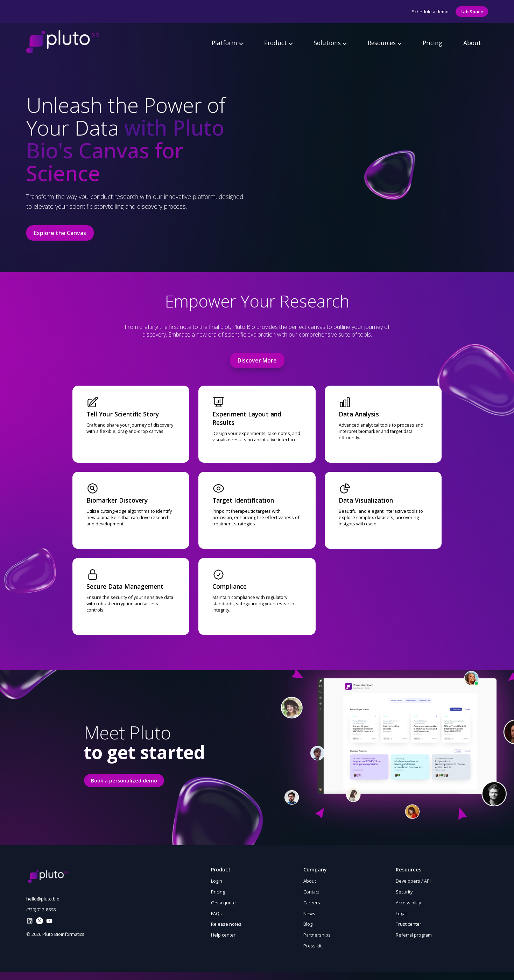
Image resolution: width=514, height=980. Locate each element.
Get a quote (223, 903)
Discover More (257, 360)
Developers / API (413, 881)
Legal (401, 913)
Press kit (312, 946)
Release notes (226, 924)
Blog (308, 924)
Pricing (432, 43)
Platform (227, 43)
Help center (223, 935)
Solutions (330, 43)
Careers (312, 903)
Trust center (409, 924)
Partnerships (317, 935)
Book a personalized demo (124, 781)
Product (279, 43)
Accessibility (408, 903)
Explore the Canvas (60, 233)
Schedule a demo (430, 12)
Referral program (414, 935)
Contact (311, 892)
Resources (385, 43)
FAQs (216, 913)
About (472, 43)
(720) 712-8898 (41, 910)
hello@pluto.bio (43, 899)
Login (217, 881)
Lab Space (472, 12)
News (309, 913)
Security (404, 892)
